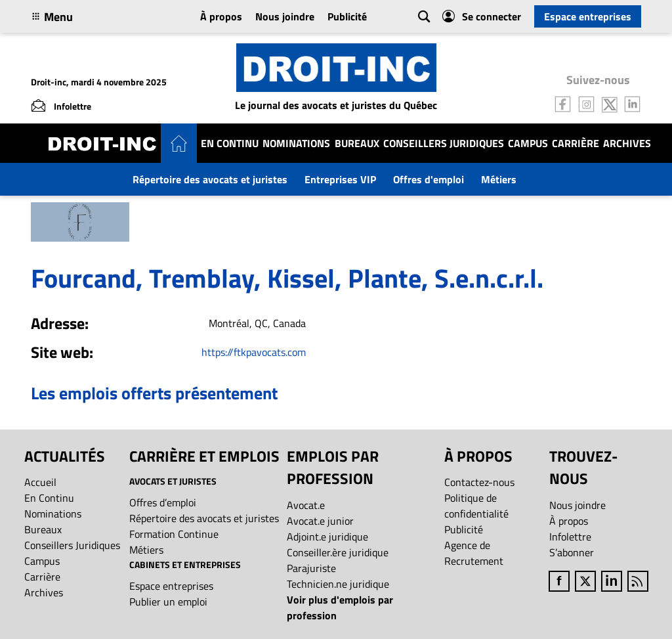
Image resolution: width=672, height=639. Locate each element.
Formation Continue (174, 534)
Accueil (40, 482)
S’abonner (572, 552)
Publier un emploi (168, 602)
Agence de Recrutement (474, 553)
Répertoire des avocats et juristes (210, 179)
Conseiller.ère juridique (338, 552)
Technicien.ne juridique (338, 584)
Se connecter (481, 16)
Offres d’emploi (163, 502)
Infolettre (570, 537)
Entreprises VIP (340, 179)
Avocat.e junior (320, 521)
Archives (627, 143)
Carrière (576, 143)
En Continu (230, 143)
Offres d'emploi (429, 179)
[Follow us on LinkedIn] (633, 103)
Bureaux (357, 143)
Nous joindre (285, 16)
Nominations (296, 143)
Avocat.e (306, 505)
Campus (528, 143)
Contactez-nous (479, 482)
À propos (221, 16)
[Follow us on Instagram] (587, 103)
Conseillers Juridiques (444, 143)
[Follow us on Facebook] (563, 103)
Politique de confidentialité (476, 506)
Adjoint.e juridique (327, 537)
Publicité (347, 16)
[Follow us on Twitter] (610, 103)
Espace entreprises (588, 16)
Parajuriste (311, 568)
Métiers (499, 179)
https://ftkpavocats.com (254, 352)
